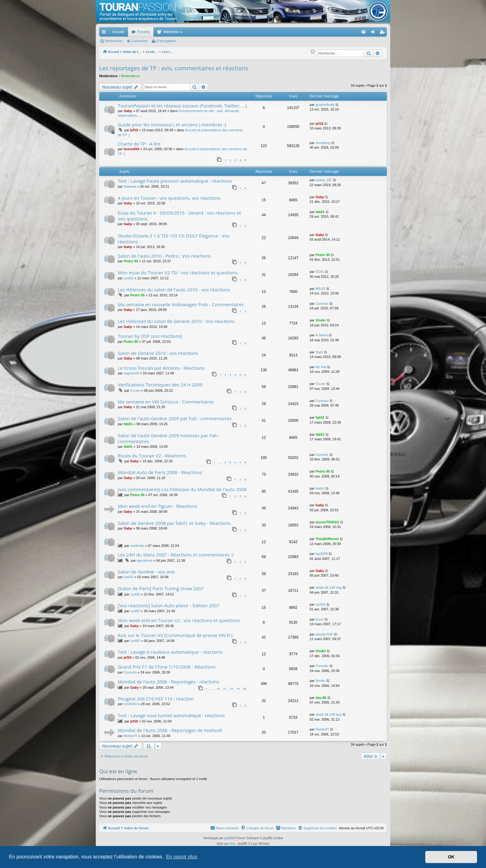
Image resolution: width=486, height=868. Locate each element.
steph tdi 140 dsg (329, 587)
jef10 (134, 130)
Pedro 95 (131, 261)
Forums (144, 32)
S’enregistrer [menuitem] (384, 33)
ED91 (320, 272)
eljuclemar (144, 560)
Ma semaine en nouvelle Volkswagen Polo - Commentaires (181, 304)
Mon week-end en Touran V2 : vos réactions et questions (179, 620)
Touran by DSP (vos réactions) (150, 336)
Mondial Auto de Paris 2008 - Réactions (160, 472)
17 (225, 689)
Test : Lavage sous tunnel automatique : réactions (171, 715)
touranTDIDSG (327, 522)
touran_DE (324, 180)
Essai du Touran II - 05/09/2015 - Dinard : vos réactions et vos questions (179, 216)
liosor (320, 619)
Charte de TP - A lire (139, 144)
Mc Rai (321, 367)
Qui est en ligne (118, 771)
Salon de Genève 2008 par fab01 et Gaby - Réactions (174, 523)
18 (231, 689)
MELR (320, 289)
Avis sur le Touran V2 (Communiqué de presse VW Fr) (175, 635)
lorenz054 (132, 149)
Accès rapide (105, 33)
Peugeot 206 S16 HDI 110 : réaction (156, 699)
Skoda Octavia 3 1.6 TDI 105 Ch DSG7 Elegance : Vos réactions (174, 239)
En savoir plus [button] (181, 857)
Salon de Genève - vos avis (146, 572)
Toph (319, 352)
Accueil (118, 32)
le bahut (322, 335)
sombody (137, 546)
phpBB (229, 838)
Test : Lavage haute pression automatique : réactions (175, 181)
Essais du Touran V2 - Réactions (152, 456)
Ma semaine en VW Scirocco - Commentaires (166, 402)
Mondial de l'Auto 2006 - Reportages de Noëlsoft (170, 730)
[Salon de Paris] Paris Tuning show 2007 (161, 588)
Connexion (140, 41)
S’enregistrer (166, 41)
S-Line (135, 390)
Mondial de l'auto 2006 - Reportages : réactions (169, 682)
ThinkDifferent (327, 539)
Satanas (130, 186)
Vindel (321, 320)
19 (238, 689)
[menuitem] (342, 32)
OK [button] (451, 857)
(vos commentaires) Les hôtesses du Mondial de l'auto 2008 (182, 489)
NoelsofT (130, 736)
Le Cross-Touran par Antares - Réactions (161, 368)
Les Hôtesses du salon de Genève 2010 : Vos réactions (176, 321)
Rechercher (114, 41)
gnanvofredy (325, 105)
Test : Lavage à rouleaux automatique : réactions (170, 652)
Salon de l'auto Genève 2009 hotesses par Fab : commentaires (169, 438)
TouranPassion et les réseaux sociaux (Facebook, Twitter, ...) (182, 106)
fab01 (320, 212)
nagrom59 (131, 373)
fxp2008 (322, 554)
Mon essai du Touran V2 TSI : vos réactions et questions (178, 273)
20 (245, 689)
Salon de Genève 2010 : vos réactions (158, 353)
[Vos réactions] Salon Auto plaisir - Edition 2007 (169, 605)
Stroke (320, 681)
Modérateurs (130, 76)
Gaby (128, 111)
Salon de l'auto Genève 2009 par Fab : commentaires (175, 418)
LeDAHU (130, 704)
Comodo (322, 303)
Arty (232, 844)
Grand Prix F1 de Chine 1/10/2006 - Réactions (167, 667)
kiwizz (320, 488)
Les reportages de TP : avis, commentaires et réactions (174, 68)
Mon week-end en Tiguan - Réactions (157, 506)
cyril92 (129, 278)
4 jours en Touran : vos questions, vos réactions (169, 198)
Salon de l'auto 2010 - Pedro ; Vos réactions (164, 256)
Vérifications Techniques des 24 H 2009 (160, 385)
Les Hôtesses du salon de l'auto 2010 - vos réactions (174, 290)
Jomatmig (323, 143)
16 (218, 689)
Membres (171, 32)
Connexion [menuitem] (374, 33)
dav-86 (321, 698)
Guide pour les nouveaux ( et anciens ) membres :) (172, 124)
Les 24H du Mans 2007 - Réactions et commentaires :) (176, 555)
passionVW (324, 634)
